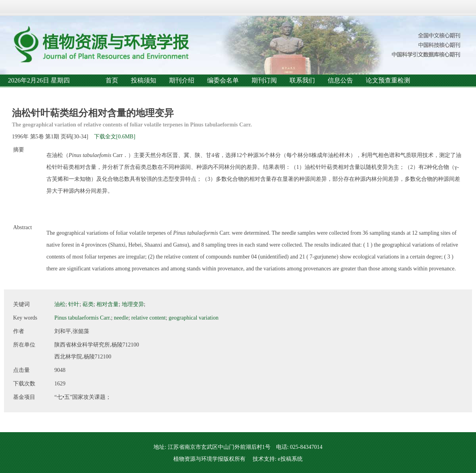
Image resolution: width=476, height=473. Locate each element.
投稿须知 (144, 80)
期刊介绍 (182, 80)
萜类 (88, 304)
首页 (112, 80)
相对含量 (107, 304)
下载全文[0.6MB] (115, 137)
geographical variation (194, 318)
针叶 (74, 304)
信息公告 (340, 80)
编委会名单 (223, 80)
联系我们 (302, 80)
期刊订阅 (264, 80)
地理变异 (133, 304)
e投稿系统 (290, 459)
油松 (60, 304)
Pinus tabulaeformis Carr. (83, 318)
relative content (149, 318)
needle (121, 318)
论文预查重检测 (388, 80)
